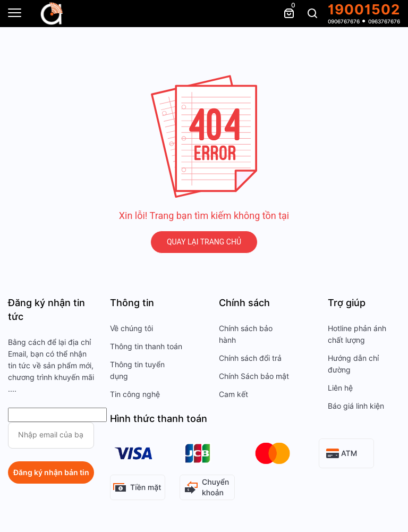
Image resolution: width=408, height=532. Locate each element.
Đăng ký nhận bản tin (51, 472)
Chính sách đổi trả (250, 358)
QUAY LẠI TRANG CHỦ (204, 242)
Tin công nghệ (135, 394)
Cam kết (233, 394)
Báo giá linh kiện (356, 406)
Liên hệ (340, 388)
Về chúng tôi (131, 328)
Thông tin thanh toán (146, 347)
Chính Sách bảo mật (254, 376)
